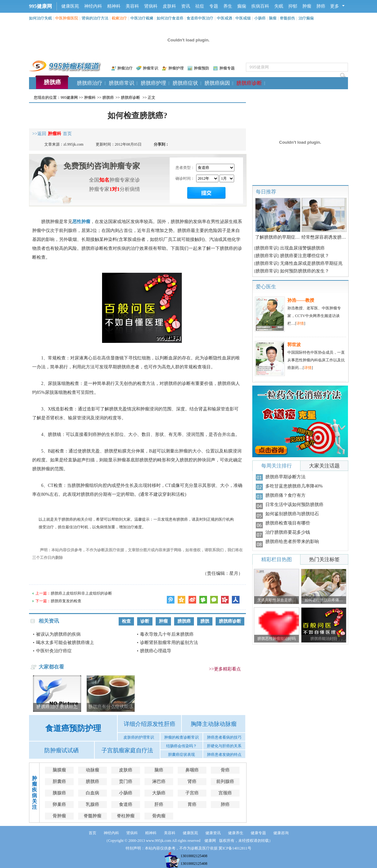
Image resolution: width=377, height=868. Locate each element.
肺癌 (321, 6)
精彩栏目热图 (277, 559)
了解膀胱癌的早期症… (277, 237)
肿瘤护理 (176, 68)
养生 (228, 6)
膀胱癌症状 (185, 83)
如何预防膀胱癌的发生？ (305, 271)
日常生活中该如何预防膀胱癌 (294, 505)
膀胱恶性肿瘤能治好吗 (277, 639)
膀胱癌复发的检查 (66, 601)
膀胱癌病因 (217, 83)
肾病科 (151, 6)
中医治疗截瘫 (142, 18)
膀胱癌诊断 (249, 83)
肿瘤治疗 (125, 68)
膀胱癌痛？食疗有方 (285, 495)
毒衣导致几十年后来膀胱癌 (167, 634)
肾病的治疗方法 (95, 18)
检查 (126, 621)
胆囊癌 (59, 781)
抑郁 (293, 6)
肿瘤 (307, 6)
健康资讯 (213, 833)
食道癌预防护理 (73, 728)
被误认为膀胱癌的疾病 (58, 634)
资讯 (186, 6)
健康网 (210, 841)
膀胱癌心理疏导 (156, 651)
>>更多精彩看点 (225, 669)
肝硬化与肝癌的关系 (224, 746)
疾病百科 (260, 6)
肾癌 (192, 781)
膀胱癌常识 (122, 83)
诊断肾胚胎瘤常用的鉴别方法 (169, 643)
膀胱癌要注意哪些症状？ (305, 256)
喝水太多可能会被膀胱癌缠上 (65, 643)
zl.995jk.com (74, 144)
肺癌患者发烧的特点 (224, 755)
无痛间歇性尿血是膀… (277, 600)
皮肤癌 (126, 770)
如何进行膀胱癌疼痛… (324, 600)
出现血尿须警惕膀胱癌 (302, 248)
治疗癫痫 (306, 18)
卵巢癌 (59, 804)
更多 (335, 6)
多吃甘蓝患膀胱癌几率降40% (294, 486)
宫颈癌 (225, 793)
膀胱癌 (52, 82)
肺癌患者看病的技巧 (224, 737)
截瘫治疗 (119, 18)
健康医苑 (70, 6)
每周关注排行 (277, 466)
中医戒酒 (225, 18)
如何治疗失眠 (41, 18)
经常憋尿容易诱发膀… (324, 237)
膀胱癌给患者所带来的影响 (292, 542)
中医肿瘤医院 (67, 18)
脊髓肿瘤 (92, 816)
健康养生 (236, 833)
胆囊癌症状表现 (181, 755)
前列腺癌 (225, 781)
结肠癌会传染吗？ (181, 746)
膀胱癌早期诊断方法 (285, 477)
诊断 (145, 621)
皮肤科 (169, 6)
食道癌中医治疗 (200, 18)
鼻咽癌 (192, 770)
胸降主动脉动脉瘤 (214, 724)
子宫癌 (192, 793)
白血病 (92, 793)
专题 (214, 6)
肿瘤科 (90, 98)
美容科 (132, 6)
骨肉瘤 (159, 816)
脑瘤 (273, 18)
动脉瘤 (92, 770)
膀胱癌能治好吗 (324, 639)
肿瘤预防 (202, 68)
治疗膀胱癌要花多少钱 (288, 532)
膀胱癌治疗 (90, 83)
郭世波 (294, 345)
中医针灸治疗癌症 (54, 651)
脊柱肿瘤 (126, 816)
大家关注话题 (324, 466)
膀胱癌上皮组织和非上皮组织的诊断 (81, 593)
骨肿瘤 (59, 816)
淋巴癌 (159, 781)
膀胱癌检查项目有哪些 (288, 523)
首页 (92, 833)
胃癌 (192, 804)
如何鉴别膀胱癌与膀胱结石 (292, 514)
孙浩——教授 (301, 300)
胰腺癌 (59, 793)
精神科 (114, 6)
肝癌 (159, 804)
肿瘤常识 (151, 68)
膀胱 (205, 621)
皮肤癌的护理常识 (139, 737)
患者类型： (185, 168)
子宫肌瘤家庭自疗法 (127, 750)
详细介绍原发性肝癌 (150, 724)
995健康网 (41, 6)
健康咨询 (281, 833)
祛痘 (200, 6)
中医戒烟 (243, 18)
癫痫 (242, 6)
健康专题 (258, 833)
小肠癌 (260, 18)
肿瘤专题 (227, 68)
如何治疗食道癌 (170, 18)
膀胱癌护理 (153, 83)
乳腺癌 (92, 804)
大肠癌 (159, 793)
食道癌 (126, 804)
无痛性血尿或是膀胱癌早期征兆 (311, 263)
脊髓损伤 (287, 18)
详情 (300, 323)
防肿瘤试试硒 (62, 750)
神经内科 (93, 6)
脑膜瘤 (59, 770)
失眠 (279, 6)
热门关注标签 (324, 559)
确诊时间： (185, 178)
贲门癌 (126, 781)
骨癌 (225, 770)
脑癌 (159, 770)
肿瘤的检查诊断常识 (181, 737)
